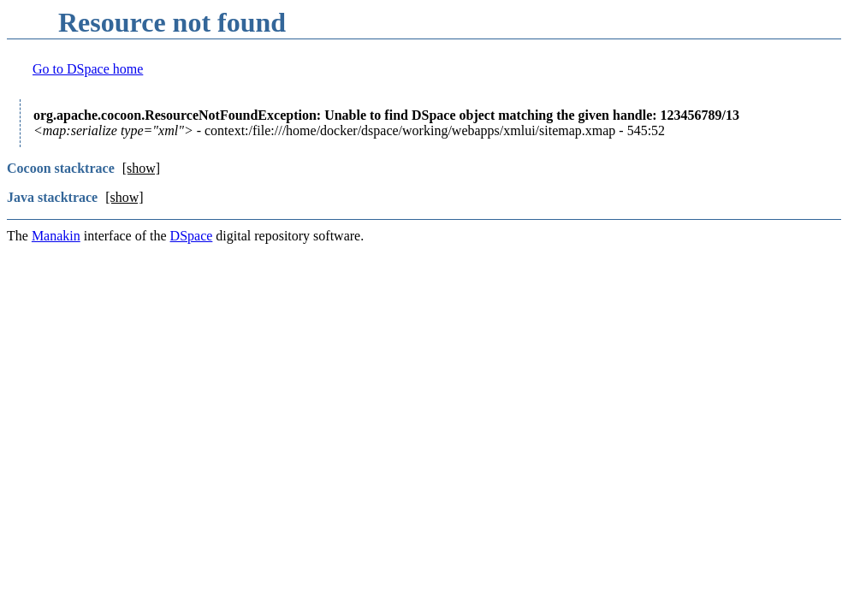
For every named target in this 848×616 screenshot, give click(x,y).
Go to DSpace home (88, 69)
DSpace (192, 236)
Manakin (56, 236)
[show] (141, 168)
